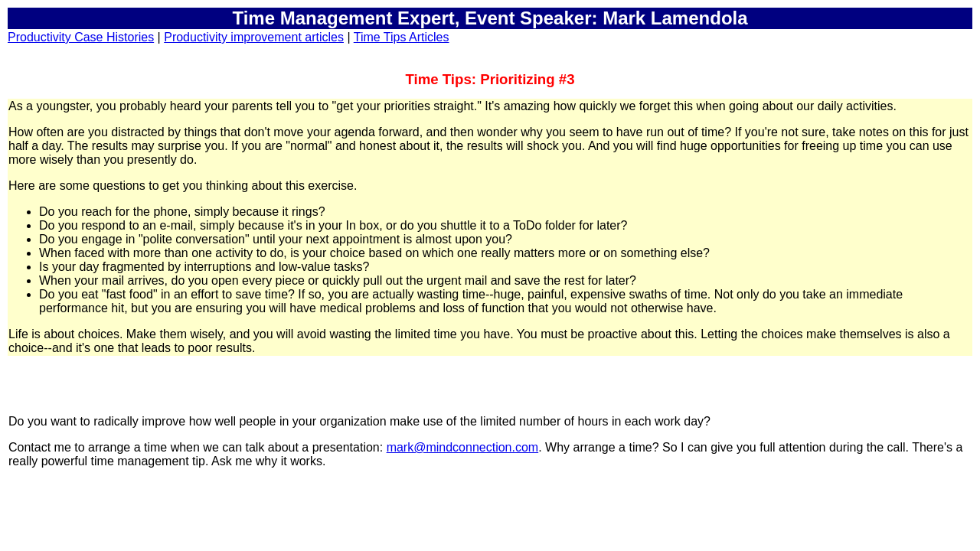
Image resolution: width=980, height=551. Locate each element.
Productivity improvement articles (254, 37)
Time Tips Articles (402, 37)
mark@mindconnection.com (463, 447)
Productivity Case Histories (81, 37)
